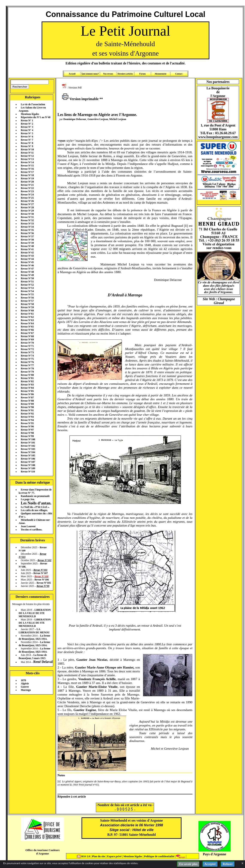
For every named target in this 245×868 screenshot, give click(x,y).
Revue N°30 (27, 214)
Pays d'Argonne (215, 854)
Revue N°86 (27, 394)
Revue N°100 (28, 439)
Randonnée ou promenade (35, 496)
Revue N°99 (27, 436)
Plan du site (99, 856)
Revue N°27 (27, 204)
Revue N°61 (27, 314)
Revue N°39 (27, 243)
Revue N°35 (27, 230)
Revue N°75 (27, 359)
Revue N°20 (27, 182)
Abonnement (161, 74)
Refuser (228, 864)
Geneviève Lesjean (98, 119)
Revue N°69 (27, 340)
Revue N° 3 (27, 127)
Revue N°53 (27, 288)
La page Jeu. (28, 499)
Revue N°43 (27, 256)
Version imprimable (80, 99)
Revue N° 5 (27, 133)
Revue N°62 (27, 317)
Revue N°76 (27, 362)
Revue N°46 (27, 265)
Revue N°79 (27, 372)
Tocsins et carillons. (32, 530)
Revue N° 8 (27, 143)
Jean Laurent (28, 526)
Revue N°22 (27, 188)
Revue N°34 (27, 227)
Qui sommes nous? (90, 74)
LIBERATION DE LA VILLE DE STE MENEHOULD (35, 613)
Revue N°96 (27, 426)
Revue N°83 (27, 385)
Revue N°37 (27, 236)
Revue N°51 (27, 282)
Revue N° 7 (27, 140)
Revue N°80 (27, 375)
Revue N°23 (27, 191)
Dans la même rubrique (33, 482)
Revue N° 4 (27, 130)
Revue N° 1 (27, 120)
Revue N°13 (27, 159)
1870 (23, 680)
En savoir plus (188, 864)
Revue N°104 (28, 452)
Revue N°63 (27, 320)
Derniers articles (125, 74)
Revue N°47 (27, 269)
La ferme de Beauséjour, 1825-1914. (34, 637)
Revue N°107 (28, 462)
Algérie (25, 684)
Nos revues (108, 74)
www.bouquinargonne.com (218, 137)
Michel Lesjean (118, 119)
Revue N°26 (27, 201)
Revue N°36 (27, 233)
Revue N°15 (27, 166)
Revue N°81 (27, 378)
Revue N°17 (27, 172)
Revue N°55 (27, 294)
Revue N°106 (28, 459)
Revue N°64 (27, 323)
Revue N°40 (27, 246)
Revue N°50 (27, 278)
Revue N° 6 (27, 137)
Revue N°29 (27, 211)
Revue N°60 (27, 311)
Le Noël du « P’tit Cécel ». (35, 507)
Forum (142, 74)
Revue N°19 (27, 178)
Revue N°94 (27, 420)
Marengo (26, 690)
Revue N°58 (27, 304)
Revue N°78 (27, 369)
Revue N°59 (27, 307)
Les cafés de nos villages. (34, 510)
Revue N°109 (28, 468)
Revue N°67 (27, 333)
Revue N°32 (27, 220)
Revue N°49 (27, 275)
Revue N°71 (27, 346)
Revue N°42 (27, 253)
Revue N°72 (27, 349)
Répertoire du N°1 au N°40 (36, 117)
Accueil (72, 74)
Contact (179, 74)
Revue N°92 (27, 414)
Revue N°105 (28, 455)
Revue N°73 (27, 352)
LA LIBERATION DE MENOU (34, 631)
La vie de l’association (33, 104)
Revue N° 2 (27, 124)
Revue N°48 (27, 272)
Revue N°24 (27, 195)
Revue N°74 (27, 356)
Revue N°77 (27, 365)
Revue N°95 (27, 423)
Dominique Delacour (75, 119)
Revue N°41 (27, 249)
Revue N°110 (28, 472)
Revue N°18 (27, 175)
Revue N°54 (27, 291)
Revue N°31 (27, 217)
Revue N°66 (27, 330)
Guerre (25, 687)
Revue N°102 (28, 446)
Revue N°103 (28, 449)
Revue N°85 (27, 391)
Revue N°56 (27, 298)
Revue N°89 (27, 404)
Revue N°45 (27, 262)
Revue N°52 (27, 285)
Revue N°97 (27, 430)
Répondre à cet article (72, 796)
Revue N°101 (28, 443)
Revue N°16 (27, 169)
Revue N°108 (28, 465)
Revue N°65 (27, 327)
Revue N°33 (27, 224)
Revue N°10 (27, 149)
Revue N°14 (27, 162)
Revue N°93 (27, 417)
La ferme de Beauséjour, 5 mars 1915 (33, 657)
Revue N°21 (27, 185)
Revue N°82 (27, 381)
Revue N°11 (27, 153)
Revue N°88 (27, 401)
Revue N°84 (27, 388)
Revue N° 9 (27, 146)
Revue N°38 (27, 240)
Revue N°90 (27, 407)
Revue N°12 (27, 156)
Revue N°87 (27, 397)
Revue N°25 (27, 198)
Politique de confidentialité (159, 856)
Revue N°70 (27, 343)
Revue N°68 (27, 336)
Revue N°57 (27, 301)
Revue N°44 (27, 259)
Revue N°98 (27, 433)
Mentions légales (30, 114)
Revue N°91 (27, 410)
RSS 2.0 (84, 856)
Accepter (210, 864)
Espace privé (114, 856)
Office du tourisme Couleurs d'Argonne (42, 852)
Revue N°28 (27, 207)
